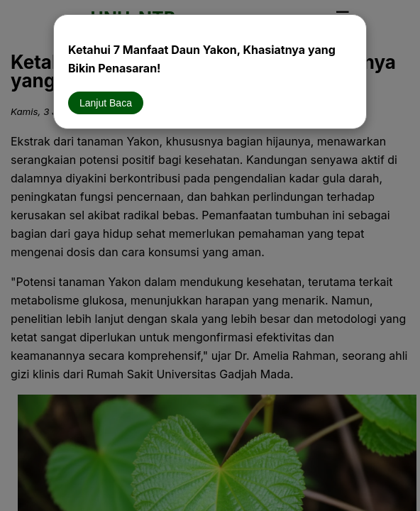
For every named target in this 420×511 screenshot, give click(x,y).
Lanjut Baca (106, 103)
